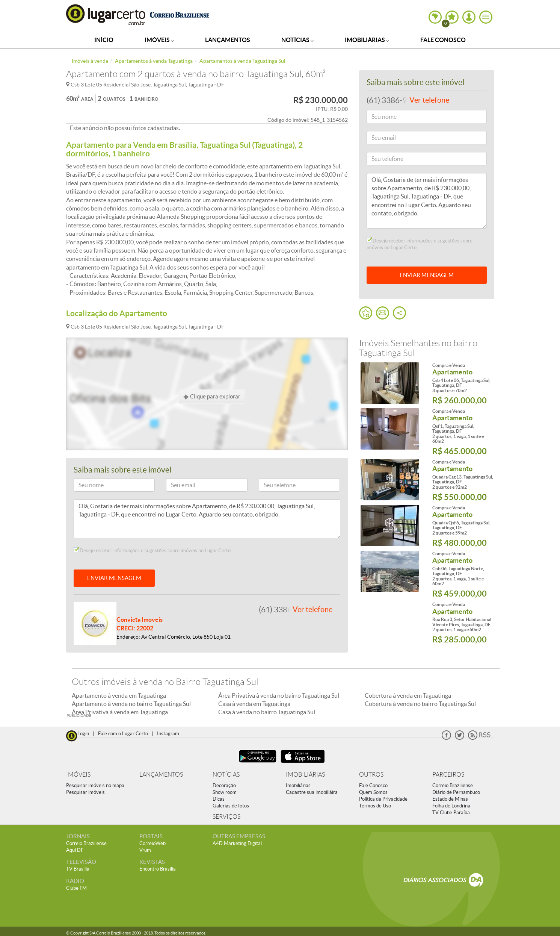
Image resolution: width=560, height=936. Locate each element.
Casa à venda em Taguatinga (254, 704)
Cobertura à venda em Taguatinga (408, 695)
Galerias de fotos (231, 806)
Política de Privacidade (383, 799)
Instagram (168, 734)
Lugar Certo (106, 14)
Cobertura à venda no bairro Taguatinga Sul (420, 704)
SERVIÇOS (226, 817)
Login (83, 734)
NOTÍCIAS (226, 775)
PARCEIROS (448, 775)
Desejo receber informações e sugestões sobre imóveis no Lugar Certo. (153, 550)
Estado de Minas (450, 799)
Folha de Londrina (451, 806)
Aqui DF (75, 850)
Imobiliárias (367, 40)
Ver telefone (312, 609)
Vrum (145, 850)
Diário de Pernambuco (456, 792)
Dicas (219, 799)
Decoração (224, 785)
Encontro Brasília (158, 869)
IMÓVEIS (78, 775)
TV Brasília (78, 869)
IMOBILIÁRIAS (305, 775)
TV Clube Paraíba (451, 813)
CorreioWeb (152, 843)
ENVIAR (427, 275)
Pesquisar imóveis (85, 792)
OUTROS (371, 775)
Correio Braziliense (453, 785)
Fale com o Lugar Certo (123, 734)
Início (104, 40)
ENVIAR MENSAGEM (114, 578)
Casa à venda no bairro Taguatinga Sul (267, 712)
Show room (225, 792)
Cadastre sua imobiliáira (312, 792)
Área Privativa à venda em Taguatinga (120, 712)
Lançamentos (228, 40)
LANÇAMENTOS (161, 775)
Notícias (297, 40)
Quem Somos (373, 792)
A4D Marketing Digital (237, 843)
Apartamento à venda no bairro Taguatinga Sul (131, 704)
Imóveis (159, 40)
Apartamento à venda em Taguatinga (119, 695)
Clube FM (76, 888)
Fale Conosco (443, 40)
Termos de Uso (375, 806)
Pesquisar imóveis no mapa (95, 785)
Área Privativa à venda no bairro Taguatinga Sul (279, 695)
